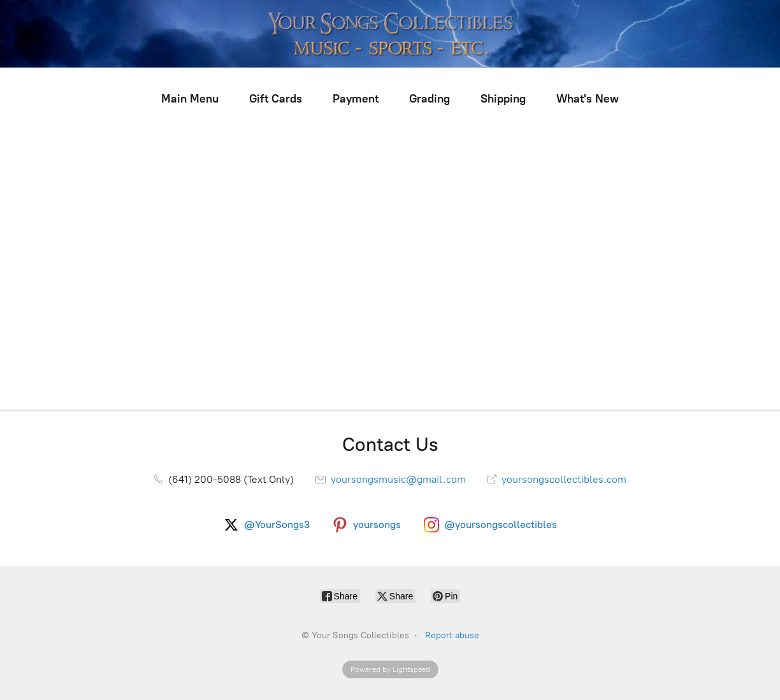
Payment (356, 99)
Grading (430, 99)
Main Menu (190, 99)
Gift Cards (276, 99)
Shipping (503, 99)
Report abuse (452, 635)
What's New (588, 99)
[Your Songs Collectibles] (390, 34)
